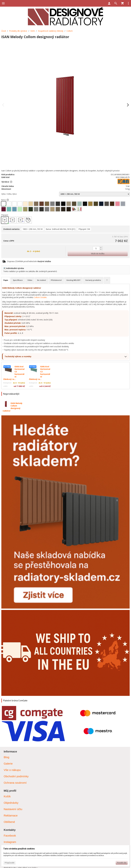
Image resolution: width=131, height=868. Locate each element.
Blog (6, 757)
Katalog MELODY (74, 280)
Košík (7, 796)
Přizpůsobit (10, 863)
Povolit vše (122, 863)
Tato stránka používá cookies (19, 849)
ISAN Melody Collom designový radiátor (13, 407)
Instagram (10, 842)
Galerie (8, 764)
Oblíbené (9, 822)
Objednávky (11, 803)
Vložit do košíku (98, 253)
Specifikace (18, 280)
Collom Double (40, 297)
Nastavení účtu (13, 809)
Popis (6, 280)
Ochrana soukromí (15, 783)
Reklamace (11, 815)
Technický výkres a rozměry (18, 356)
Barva (5, 200)
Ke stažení (42, 280)
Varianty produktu (93, 280)
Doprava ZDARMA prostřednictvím (29, 261)
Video (30, 280)
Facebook (10, 836)
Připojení (5, 215)
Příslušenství (56, 280)
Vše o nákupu (12, 770)
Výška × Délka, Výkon (9, 194)
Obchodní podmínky (16, 776)
